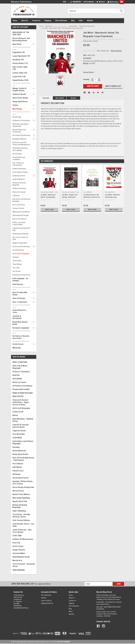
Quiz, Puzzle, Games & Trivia (20, 238)
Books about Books (20, 454)
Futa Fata (16, 543)
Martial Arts (17, 560)
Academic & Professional (21, 120)
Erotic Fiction (18, 546)
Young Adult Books (20, 102)
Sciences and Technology (21, 246)
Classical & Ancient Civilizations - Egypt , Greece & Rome (21, 402)
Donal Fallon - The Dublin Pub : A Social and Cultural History (109, 603)
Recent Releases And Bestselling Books (21, 39)
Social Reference (18, 250)
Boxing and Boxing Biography (20, 506)
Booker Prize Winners (21, 494)
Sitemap (30, 642)
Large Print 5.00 (19, 77)
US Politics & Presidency (22, 386)
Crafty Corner (18, 344)
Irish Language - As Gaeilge (20, 280)
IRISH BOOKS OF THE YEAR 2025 (21, 34)
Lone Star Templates (63, 642)
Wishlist (101, 2)
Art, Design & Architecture (21, 135)
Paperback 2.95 (19, 52)
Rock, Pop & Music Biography (20, 367)
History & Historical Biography (19, 184)
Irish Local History (19, 205)
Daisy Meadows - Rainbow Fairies (23, 420)
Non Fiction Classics (20, 219)
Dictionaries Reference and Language (20, 149)
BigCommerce (45, 642)
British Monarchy (19, 451)
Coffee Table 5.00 (20, 73)
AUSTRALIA (17, 467)
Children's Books (19, 94)
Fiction (15, 105)
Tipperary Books (19, 431)
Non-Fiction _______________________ (21, 111)
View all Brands (19, 570)
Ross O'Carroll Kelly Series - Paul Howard (23, 459)
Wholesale (17, 348)
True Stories (17, 271)
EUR (65, 2)
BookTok (16, 375)
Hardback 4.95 (18, 60)
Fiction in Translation (21, 372)
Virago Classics (19, 550)
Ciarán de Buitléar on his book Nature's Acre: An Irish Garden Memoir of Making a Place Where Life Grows (109, 597)
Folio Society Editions (21, 520)
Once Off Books (19, 298)
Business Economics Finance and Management (21, 143)
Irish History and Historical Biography (21, 200)
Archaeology (17, 117)
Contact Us (36, 21)
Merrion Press (18, 491)
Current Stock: (89, 72)
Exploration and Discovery (21, 275)
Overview (46, 98)
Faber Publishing (19, 511)
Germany (16, 447)
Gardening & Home (19, 176)
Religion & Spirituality (20, 243)
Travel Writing (17, 264)
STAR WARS (17, 438)
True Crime (16, 268)
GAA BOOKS (17, 379)
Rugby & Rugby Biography (23, 393)
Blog (73, 21)
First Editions (18, 464)
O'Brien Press (18, 471)
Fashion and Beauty (19, 169)
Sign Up (49, 601)
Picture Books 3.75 (20, 63)
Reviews (73, 98)
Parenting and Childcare (20, 234)
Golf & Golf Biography (21, 408)
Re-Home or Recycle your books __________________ (21, 338)
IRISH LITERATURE (20, 362)
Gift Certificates (61, 21)
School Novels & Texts (19, 311)
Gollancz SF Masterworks (23, 539)
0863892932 (75, 2)
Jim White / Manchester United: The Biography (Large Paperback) (62, 28)
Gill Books (17, 474)
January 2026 (73, 26)
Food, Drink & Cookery (20, 172)
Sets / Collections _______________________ (21, 304)
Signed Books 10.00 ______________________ (21, 82)
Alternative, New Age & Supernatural (20, 125)
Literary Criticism (18, 208)
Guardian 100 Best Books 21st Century (23, 483)
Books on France (19, 382)
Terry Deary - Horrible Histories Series (21, 516)
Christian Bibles (19, 553)
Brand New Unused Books (20, 323)
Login (43, 601)
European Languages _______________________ (21, 330)
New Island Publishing (21, 498)
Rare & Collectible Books (20, 294)
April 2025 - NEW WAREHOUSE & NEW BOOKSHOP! (108, 608)
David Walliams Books (21, 557)
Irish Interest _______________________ (21, 287)
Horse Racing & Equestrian (23, 487)
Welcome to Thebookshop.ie (21, 2)
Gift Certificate (89, 2)
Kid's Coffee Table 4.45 (20, 68)
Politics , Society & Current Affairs (19, 223)
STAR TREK (17, 536)
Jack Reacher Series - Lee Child (23, 525)
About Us (25, 21)
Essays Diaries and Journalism (19, 158)
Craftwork (16, 196)
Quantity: (86, 79)
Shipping (48, 21)
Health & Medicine (19, 179)
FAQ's (81, 21)
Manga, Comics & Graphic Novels (19, 89)
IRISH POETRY (18, 396)
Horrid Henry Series (20, 478)
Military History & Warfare (21, 212)
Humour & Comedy (19, 192)
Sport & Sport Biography (21, 254)
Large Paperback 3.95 (21, 56)
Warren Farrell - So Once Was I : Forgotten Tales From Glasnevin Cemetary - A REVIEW (107, 614)
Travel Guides (17, 261)
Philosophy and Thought (21, 215)
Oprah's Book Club (20, 501)
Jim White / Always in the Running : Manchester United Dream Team (70, 197)
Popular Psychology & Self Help (21, 229)
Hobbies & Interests (19, 188)
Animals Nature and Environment (19, 131)
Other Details (60, 98)
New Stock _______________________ (21, 46)
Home (15, 21)
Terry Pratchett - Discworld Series (24, 565)
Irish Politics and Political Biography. (23, 442)
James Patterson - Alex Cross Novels (22, 531)
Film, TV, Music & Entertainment (18, 164)
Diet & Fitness (17, 154)
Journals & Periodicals (17, 317)
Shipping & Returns (47, 603)
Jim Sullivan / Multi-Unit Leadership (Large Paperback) (112, 197)
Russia (15, 415)
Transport (16, 257)
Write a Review (116, 51)
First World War (19, 434)
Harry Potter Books (20, 98)
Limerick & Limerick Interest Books (20, 426)
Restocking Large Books (87, 26)
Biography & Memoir (19, 139)
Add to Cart (49, 210)
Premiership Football (21, 389)
